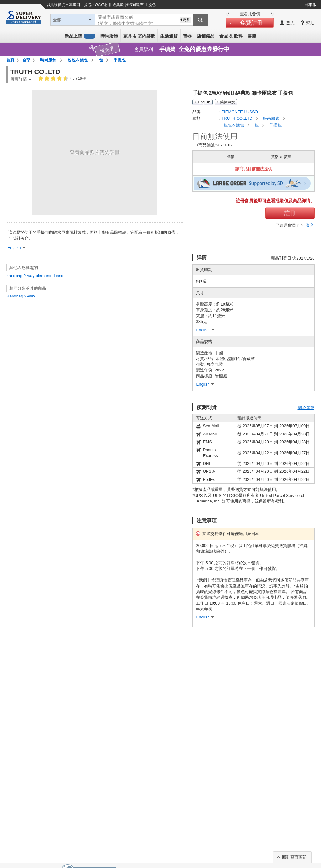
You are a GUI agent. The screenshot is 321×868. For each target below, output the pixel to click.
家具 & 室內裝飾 (139, 36)
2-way (29, 276)
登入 (310, 225)
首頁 (10, 60)
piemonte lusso (50, 276)
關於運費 (306, 408)
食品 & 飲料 (231, 36)
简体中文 (228, 102)
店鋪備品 (206, 36)
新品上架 (80, 36)
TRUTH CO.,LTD (237, 118)
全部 (26, 60)
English (204, 102)
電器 (187, 36)
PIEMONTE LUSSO (240, 112)
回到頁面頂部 (294, 857)
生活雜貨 (169, 36)
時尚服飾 (109, 36)
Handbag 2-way (21, 296)
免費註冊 (251, 23)
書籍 (252, 36)
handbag (14, 276)
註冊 (290, 213)
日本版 (310, 5)
